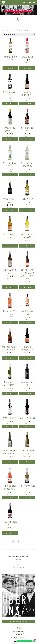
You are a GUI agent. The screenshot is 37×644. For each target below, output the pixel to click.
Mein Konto (27, 3)
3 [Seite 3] (20, 542)
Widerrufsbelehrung (18, 567)
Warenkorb (18, 562)
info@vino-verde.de (21, 639)
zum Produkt (11, 68)
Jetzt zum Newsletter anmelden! (18, 622)
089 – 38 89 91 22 (21, 637)
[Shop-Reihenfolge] (19, 35)
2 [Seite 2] (17, 542)
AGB (18, 564)
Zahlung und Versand (18, 570)
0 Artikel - (30, 3)
